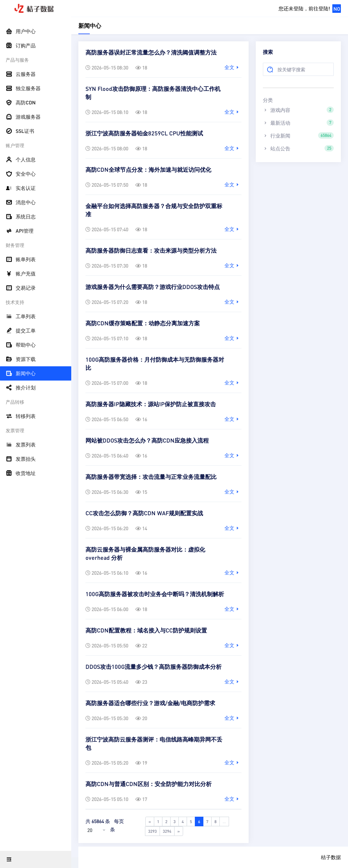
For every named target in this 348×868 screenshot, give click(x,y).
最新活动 (298, 123)
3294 (167, 831)
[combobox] (97, 830)
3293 (152, 831)
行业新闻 (298, 135)
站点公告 (298, 148)
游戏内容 (298, 110)
